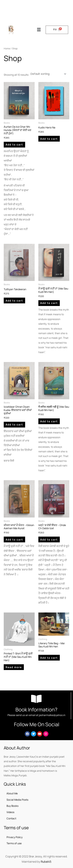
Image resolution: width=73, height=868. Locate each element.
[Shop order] (48, 74)
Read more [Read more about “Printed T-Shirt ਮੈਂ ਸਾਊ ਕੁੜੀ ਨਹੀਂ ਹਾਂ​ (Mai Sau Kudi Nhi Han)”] (14, 667)
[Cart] (57, 30)
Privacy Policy (15, 837)
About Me (12, 793)
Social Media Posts (17, 800)
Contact (11, 818)
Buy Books (12, 806)
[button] (39, 30)
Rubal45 (46, 862)
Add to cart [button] (14, 144)
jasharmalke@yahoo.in (52, 715)
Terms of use (14, 843)
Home (7, 49)
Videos (10, 812)
